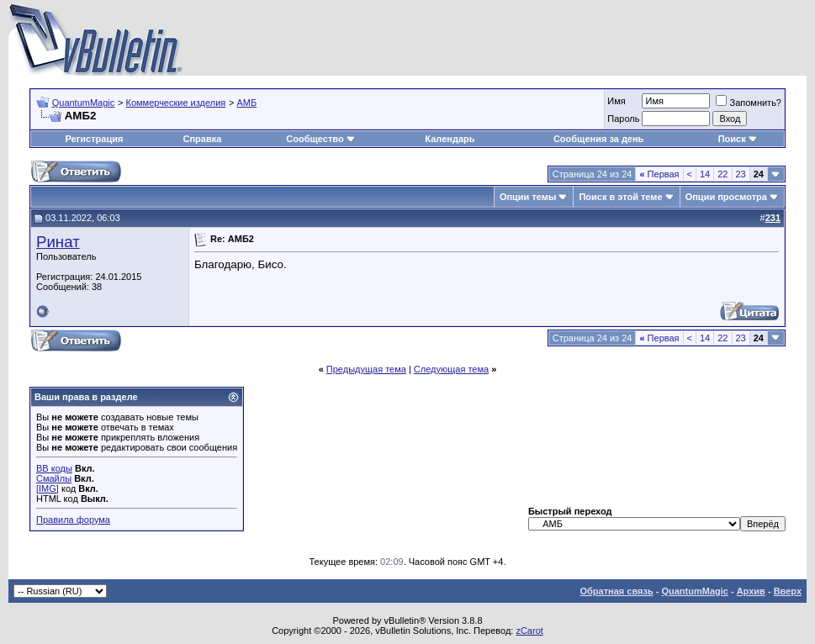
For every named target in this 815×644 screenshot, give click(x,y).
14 (705, 174)
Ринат (58, 242)
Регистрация (95, 139)
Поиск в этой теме (620, 197)
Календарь (450, 139)
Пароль (623, 119)
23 (741, 174)
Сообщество (320, 139)
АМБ (246, 103)
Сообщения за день (598, 139)
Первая (659, 174)
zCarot (529, 631)
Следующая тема (451, 369)
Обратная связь (616, 591)
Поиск (738, 139)
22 (722, 174)
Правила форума (73, 520)
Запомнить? (749, 103)
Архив (751, 591)
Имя (616, 101)
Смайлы (54, 478)
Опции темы (528, 197)
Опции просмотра (726, 197)
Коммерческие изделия (175, 103)
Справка (203, 139)
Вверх (788, 591)
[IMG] (48, 488)
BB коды (54, 468)
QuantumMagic (84, 103)
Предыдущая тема (366, 369)
